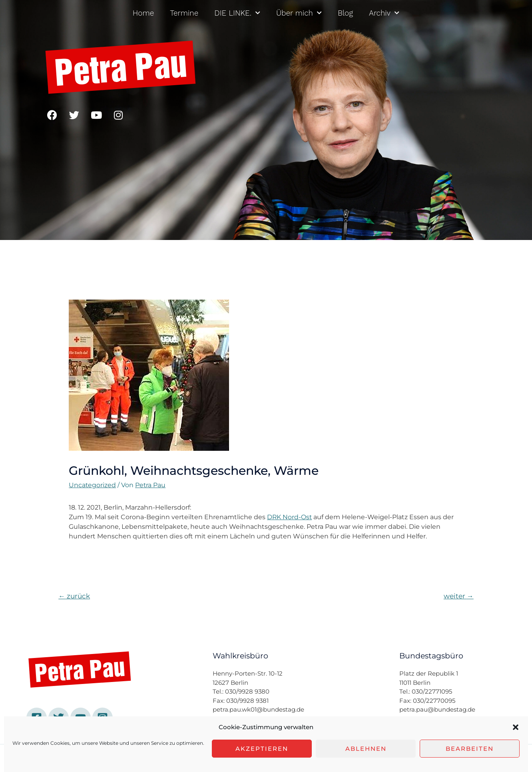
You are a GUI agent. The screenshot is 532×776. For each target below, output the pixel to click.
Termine (184, 13)
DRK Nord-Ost (290, 517)
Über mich (299, 13)
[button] (516, 727)
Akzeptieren (262, 749)
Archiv (384, 13)
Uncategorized (93, 485)
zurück (74, 596)
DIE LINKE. (237, 13)
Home (143, 13)
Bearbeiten (470, 749)
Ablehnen (366, 749)
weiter (459, 596)
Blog (345, 13)
